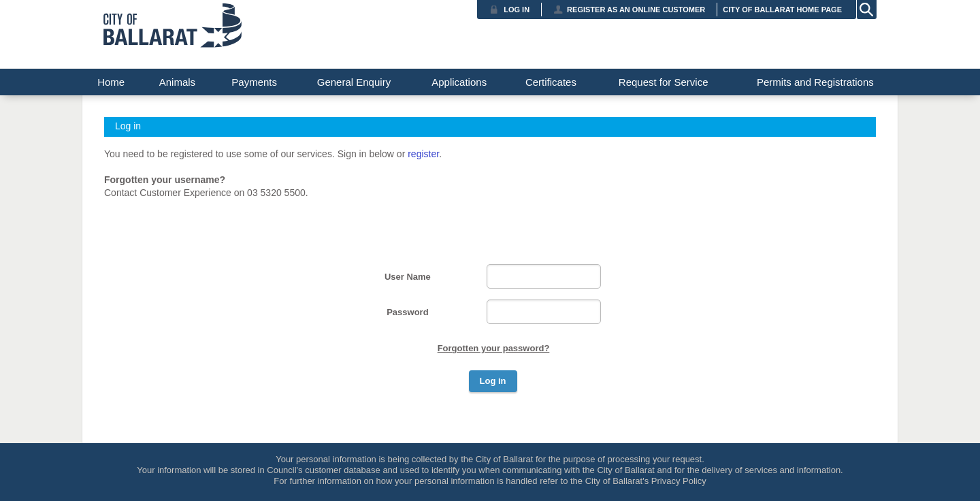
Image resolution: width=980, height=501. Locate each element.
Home (111, 82)
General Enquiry (354, 82)
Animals (177, 82)
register (423, 154)
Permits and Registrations (815, 82)
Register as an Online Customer (636, 10)
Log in (517, 10)
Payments (254, 82)
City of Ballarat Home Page (782, 10)
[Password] (544, 312)
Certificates (551, 82)
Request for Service (664, 82)
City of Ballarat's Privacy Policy (646, 481)
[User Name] (544, 276)
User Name (408, 277)
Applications (459, 82)
